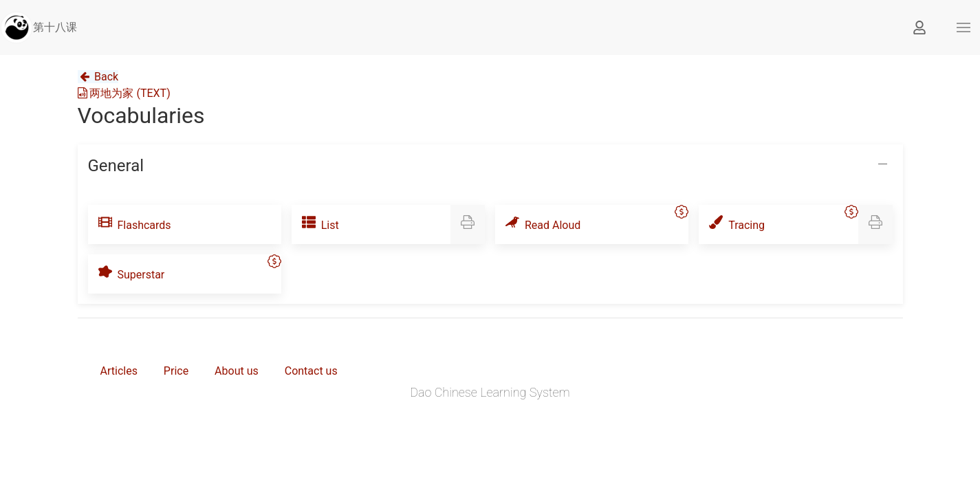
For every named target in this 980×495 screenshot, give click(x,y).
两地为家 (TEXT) (124, 93)
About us (237, 371)
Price (176, 371)
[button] (963, 27)
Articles (119, 371)
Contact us (311, 371)
